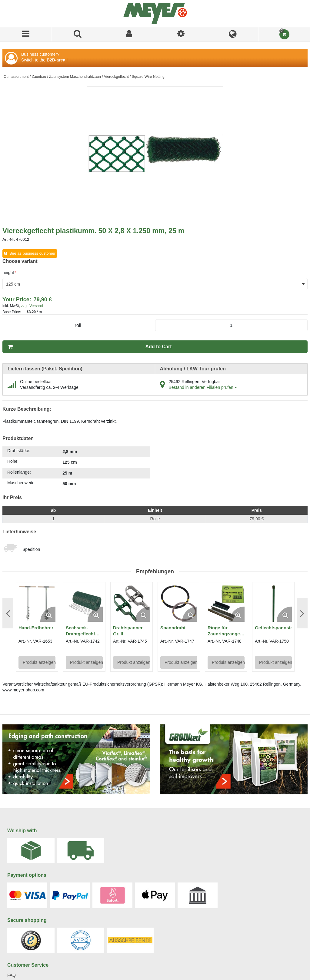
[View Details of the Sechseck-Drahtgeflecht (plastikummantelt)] (84, 603)
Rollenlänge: (19, 472)
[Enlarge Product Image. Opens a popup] (48, 614)
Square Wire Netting (148, 77)
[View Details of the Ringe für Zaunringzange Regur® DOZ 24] (226, 603)
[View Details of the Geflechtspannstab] (273, 603)
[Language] (233, 34)
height (9, 273)
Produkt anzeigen (39, 662)
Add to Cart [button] (158, 347)
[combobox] (155, 284)
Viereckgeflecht (116, 77)
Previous (8, 613)
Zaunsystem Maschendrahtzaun (75, 77)
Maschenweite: (21, 483)
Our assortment (16, 77)
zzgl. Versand (32, 306)
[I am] (181, 34)
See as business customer (32, 253)
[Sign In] (129, 34)
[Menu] (26, 34)
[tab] (76, 468)
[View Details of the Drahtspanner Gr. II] (132, 603)
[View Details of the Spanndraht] (179, 603)
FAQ (12, 975)
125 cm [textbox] (13, 284)
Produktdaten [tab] (18, 438)
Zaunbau (39, 77)
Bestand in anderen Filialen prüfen (203, 387)
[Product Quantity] (232, 325)
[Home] (155, 13)
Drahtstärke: (19, 451)
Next (302, 613)
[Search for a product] (78, 34)
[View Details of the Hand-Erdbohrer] (37, 603)
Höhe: (13, 461)
